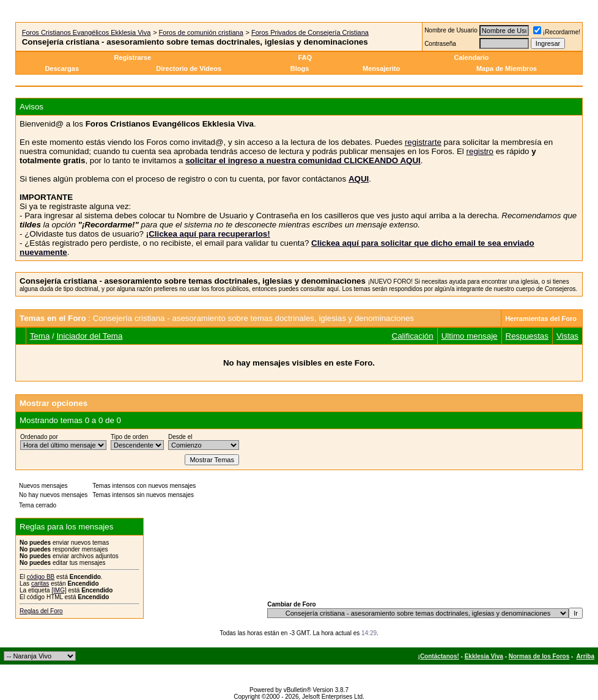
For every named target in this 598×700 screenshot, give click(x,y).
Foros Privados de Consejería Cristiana (310, 32)
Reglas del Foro (41, 611)
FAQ (305, 57)
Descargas (62, 68)
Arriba (585, 656)
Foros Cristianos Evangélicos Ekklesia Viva (87, 32)
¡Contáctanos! (439, 656)
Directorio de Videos (189, 68)
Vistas (567, 336)
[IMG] (59, 590)
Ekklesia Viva (484, 656)
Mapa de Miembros (507, 68)
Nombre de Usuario (451, 30)
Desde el (180, 437)
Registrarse (133, 57)
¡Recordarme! (557, 32)
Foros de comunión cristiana (201, 32)
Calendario (471, 57)
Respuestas (527, 336)
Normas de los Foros (539, 656)
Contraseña (440, 44)
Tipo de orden (129, 437)
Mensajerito (381, 68)
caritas (40, 584)
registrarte (423, 142)
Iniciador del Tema (89, 336)
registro (480, 151)
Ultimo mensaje (470, 336)
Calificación (413, 336)
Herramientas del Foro (541, 319)
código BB (41, 577)
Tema (40, 336)
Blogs (301, 68)
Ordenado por (39, 437)
